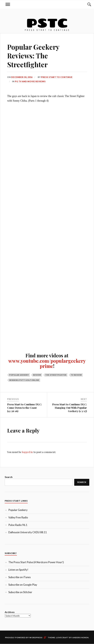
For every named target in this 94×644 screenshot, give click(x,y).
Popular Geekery (19, 375)
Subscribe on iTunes (20, 577)
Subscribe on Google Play (23, 585)
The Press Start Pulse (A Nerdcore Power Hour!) (36, 562)
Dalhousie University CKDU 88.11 (28, 532)
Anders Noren (80, 638)
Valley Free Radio (18, 517)
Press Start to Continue (57, 77)
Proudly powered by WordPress (24, 638)
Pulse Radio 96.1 (18, 525)
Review (37, 375)
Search (9, 477)
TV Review (76, 375)
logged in (27, 452)
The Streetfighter (56, 375)
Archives (10, 612)
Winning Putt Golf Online (24, 380)
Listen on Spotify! (18, 570)
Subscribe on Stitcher (20, 592)
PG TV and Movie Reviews (30, 81)
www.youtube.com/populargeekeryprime (47, 363)
